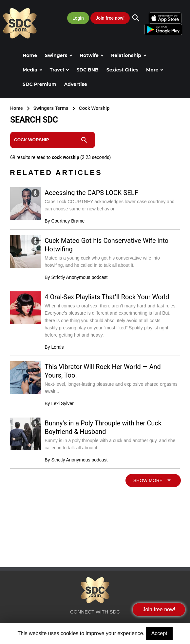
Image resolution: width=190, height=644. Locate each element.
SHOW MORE (153, 480)
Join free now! (110, 18)
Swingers (58, 55)
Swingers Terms (52, 108)
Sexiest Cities (122, 70)
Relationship (129, 55)
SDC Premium (39, 84)
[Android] (163, 29)
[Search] (139, 18)
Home (30, 55)
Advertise (76, 84)
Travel (59, 70)
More (155, 70)
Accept (159, 633)
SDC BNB (87, 70)
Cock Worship (94, 108)
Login (78, 18)
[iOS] (165, 18)
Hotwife (92, 55)
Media (32, 70)
